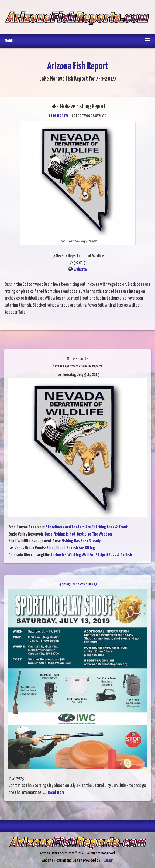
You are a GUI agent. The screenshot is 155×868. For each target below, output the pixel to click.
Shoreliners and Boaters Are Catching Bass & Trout (87, 527)
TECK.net (107, 860)
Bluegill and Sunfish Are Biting (71, 548)
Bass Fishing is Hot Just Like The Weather (79, 534)
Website (80, 270)
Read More (56, 793)
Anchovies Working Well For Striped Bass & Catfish (91, 555)
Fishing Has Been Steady (81, 541)
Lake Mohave (59, 116)
